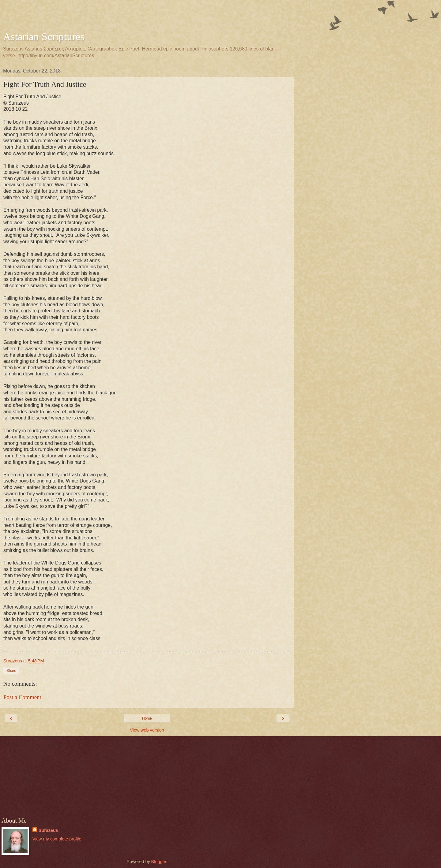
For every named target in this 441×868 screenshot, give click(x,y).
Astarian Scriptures (44, 36)
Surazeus (48, 830)
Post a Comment (22, 697)
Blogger (159, 862)
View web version (147, 730)
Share (11, 671)
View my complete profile (57, 839)
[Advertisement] (147, 17)
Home (147, 718)
